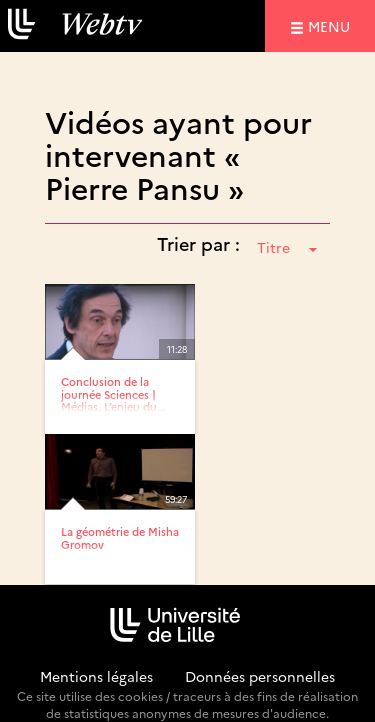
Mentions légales (96, 676)
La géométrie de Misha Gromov (120, 537)
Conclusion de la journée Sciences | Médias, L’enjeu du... (113, 393)
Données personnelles (260, 676)
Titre (287, 247)
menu (332, 25)
